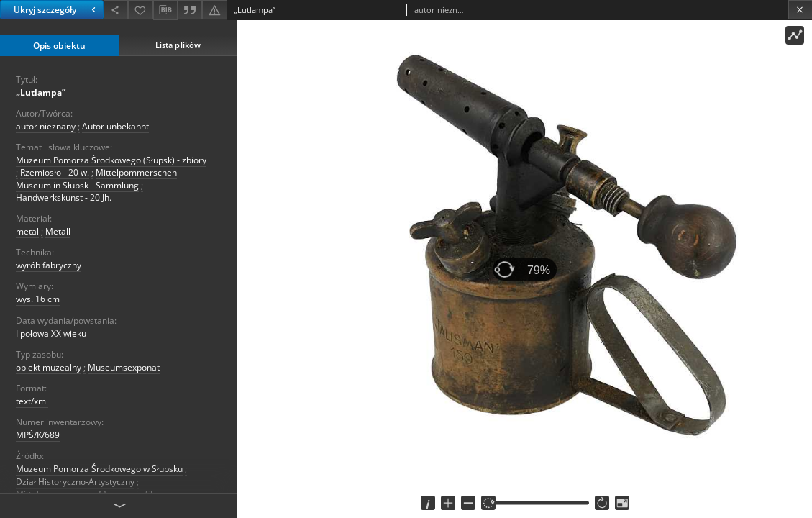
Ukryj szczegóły (56, 10)
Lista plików (178, 45)
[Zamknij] (800, 10)
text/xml (32, 401)
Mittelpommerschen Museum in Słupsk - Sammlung (96, 178)
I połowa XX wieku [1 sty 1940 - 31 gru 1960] (51, 333)
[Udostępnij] (116, 10)
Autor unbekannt (115, 126)
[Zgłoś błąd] (214, 10)
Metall (58, 231)
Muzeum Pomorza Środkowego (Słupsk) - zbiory (111, 160)
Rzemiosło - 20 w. (55, 172)
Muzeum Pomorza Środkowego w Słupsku (99, 469)
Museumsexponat (124, 367)
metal (27, 231)
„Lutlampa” (41, 92)
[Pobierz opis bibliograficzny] (165, 10)
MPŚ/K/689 (38, 435)
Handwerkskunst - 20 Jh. (64, 197)
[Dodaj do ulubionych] (140, 10)
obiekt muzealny (49, 367)
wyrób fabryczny (49, 265)
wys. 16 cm (38, 299)
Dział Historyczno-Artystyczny (75, 482)
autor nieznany (46, 126)
